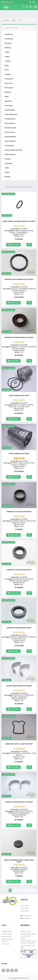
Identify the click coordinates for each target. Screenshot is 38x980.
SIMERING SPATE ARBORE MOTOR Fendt (19, 279)
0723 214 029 (25, 906)
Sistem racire (9, 146)
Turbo (7, 168)
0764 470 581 (25, 911)
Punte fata (9, 83)
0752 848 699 (25, 908)
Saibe (7, 97)
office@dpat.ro (26, 918)
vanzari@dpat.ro (26, 916)
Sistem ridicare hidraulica (14, 150)
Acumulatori (9, 39)
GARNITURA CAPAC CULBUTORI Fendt (19, 744)
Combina (8, 61)
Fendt (19, 20)
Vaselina (7, 177)
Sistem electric (10, 123)
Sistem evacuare (10, 128)
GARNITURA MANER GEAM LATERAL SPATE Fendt (19, 861)
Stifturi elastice (10, 154)
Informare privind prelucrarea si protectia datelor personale (29, 936)
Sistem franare (10, 132)
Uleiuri (7, 172)
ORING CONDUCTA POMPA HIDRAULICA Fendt (19, 221)
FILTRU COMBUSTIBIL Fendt (19, 395)
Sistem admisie (10, 110)
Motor (7, 70)
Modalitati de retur (7, 937)
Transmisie (8, 163)
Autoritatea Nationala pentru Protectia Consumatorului (28, 942)
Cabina (7, 52)
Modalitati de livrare (7, 931)
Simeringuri (9, 105)
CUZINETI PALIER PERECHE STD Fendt (19, 802)
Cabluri (7, 56)
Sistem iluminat (10, 141)
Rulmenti (8, 92)
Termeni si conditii (26, 931)
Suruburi (8, 159)
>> (33, 890)
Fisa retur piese (6, 944)
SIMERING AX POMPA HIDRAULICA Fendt (19, 337)
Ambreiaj (8, 48)
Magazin (14, 20)
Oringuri (8, 74)
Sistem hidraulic (10, 137)
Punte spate (9, 88)
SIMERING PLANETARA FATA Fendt (19, 570)
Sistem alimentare (11, 114)
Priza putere (9, 79)
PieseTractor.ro (24, 978)
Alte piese (8, 43)
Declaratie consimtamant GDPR (28, 947)
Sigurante (8, 101)
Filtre (7, 65)
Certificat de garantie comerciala (7, 940)
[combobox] (13, 28)
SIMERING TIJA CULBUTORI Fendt (19, 512)
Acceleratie (9, 34)
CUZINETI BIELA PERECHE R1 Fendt (19, 686)
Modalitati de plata (7, 934)
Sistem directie (10, 119)
